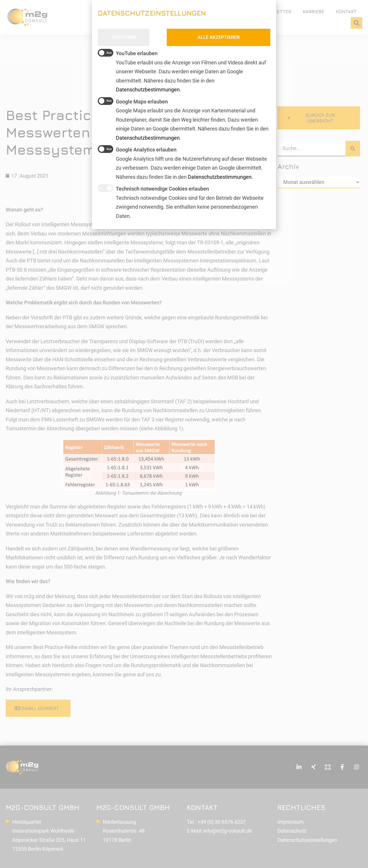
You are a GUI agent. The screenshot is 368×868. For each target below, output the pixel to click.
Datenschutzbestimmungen (220, 177)
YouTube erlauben (128, 53)
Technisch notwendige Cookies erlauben (153, 188)
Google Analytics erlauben (137, 149)
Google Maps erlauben (133, 101)
